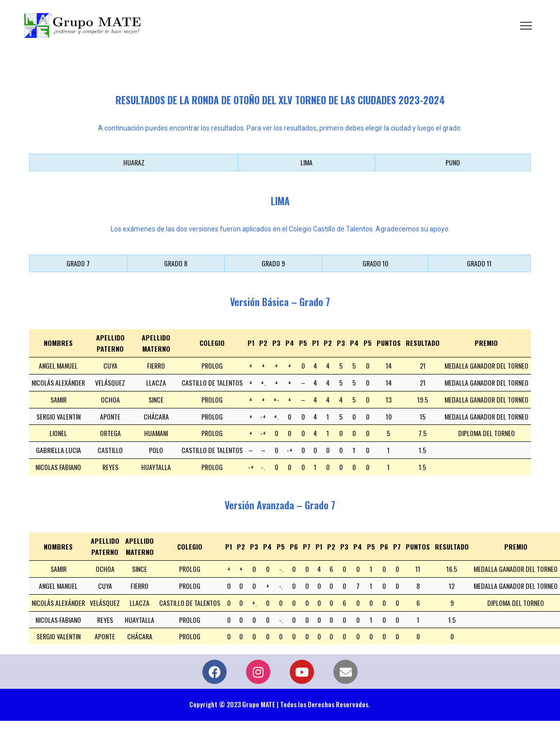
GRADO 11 (479, 263)
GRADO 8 (176, 263)
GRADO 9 (273, 263)
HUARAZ (134, 162)
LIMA (306, 162)
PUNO (453, 162)
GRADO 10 (375, 263)
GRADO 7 (78, 263)
